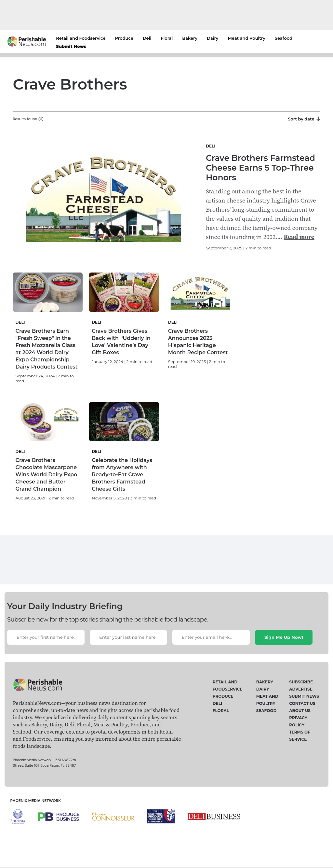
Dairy (213, 38)
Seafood (284, 38)
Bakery (190, 38)
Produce (124, 38)
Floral (167, 38)
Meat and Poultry (246, 38)
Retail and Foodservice (81, 38)
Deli (147, 38)
